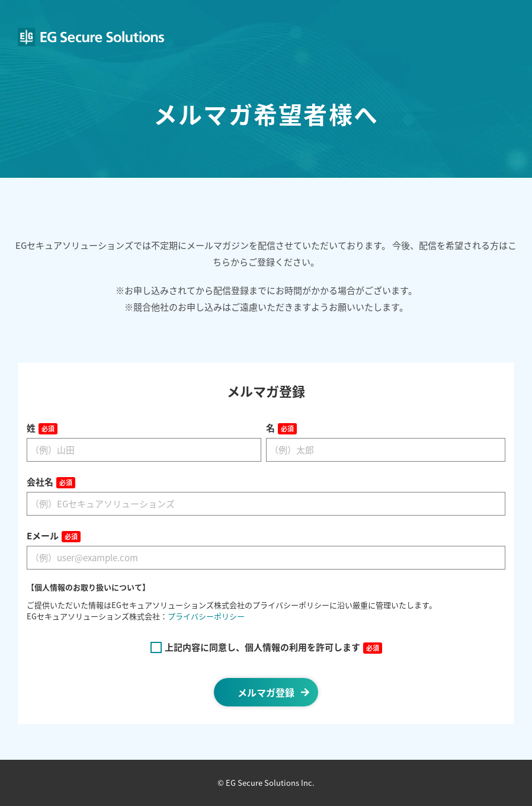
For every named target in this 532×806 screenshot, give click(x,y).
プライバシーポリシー (206, 616)
